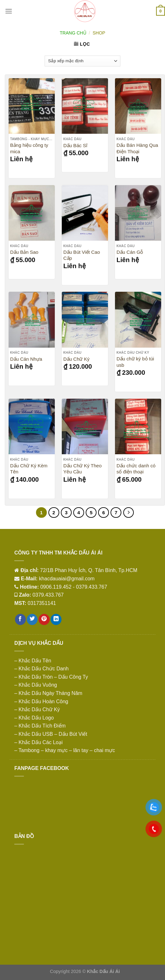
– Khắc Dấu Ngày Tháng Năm (48, 693)
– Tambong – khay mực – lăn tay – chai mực (65, 750)
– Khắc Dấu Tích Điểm (40, 726)
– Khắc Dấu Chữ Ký (37, 709)
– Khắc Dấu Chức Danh (41, 669)
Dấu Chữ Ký (76, 359)
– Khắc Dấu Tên (33, 661)
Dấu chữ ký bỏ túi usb (135, 362)
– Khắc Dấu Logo (34, 718)
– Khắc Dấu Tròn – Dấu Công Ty (51, 677)
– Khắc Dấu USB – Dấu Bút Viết (51, 734)
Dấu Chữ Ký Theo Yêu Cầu (82, 469)
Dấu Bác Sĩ (75, 145)
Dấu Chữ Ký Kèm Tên (29, 469)
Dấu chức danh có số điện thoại (136, 469)
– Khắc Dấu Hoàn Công (41, 701)
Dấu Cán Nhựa (26, 359)
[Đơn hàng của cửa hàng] (82, 61)
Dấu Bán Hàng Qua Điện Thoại (137, 148)
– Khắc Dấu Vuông (36, 685)
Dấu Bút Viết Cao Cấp (82, 255)
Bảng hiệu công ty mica (29, 148)
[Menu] (9, 11)
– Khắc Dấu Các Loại (39, 742)
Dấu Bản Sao (24, 252)
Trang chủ (73, 33)
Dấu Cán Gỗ (130, 252)
